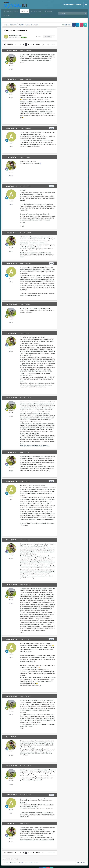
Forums (26, 11)
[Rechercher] (67, 13)
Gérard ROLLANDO (11, 51)
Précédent (10, 45)
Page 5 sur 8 (51, 45)
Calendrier (49, 11)
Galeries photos (37, 11)
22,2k (11, 98)
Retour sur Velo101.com (12, 11)
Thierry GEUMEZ (11, 79)
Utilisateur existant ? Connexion (73, 4)
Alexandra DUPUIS (16, 36)
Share (39, 37)
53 (11, 147)
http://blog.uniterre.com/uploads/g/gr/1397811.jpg (35, 446)
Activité (8, 16)
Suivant (38, 45)
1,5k (11, 69)
